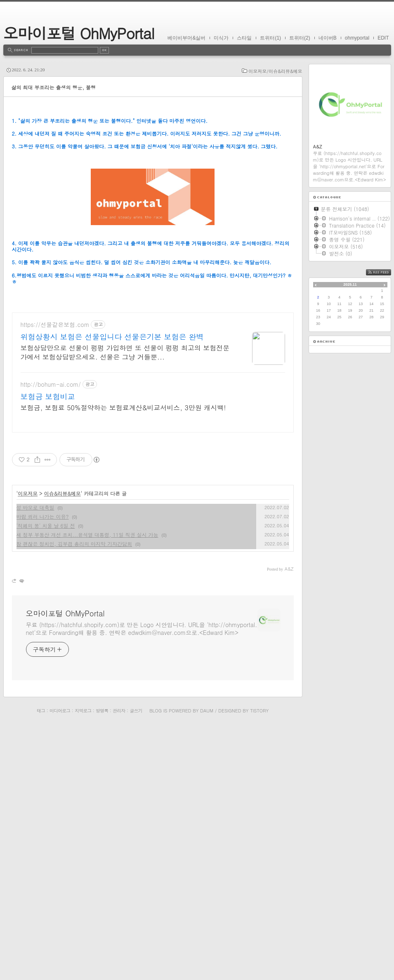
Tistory (259, 964)
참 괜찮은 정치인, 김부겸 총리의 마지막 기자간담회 (74, 797)
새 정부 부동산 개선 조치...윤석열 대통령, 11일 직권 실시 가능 (87, 788)
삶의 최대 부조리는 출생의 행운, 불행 (54, 87)
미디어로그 (60, 964)
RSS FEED (385, 272)
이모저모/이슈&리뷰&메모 (275, 71)
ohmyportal (357, 38)
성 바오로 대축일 (35, 760)
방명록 (102, 964)
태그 (41, 964)
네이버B (328, 38)
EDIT (383, 38)
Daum (207, 964)
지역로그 (83, 964)
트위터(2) (300, 38)
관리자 (119, 964)
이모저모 (28, 746)
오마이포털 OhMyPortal (79, 33)
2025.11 (350, 284)
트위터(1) (270, 38)
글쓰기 (136, 964)
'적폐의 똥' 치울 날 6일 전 (46, 779)
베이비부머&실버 (186, 38)
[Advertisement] (153, 167)
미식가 (221, 38)
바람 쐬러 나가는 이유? (43, 770)
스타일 (244, 38)
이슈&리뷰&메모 (63, 746)
